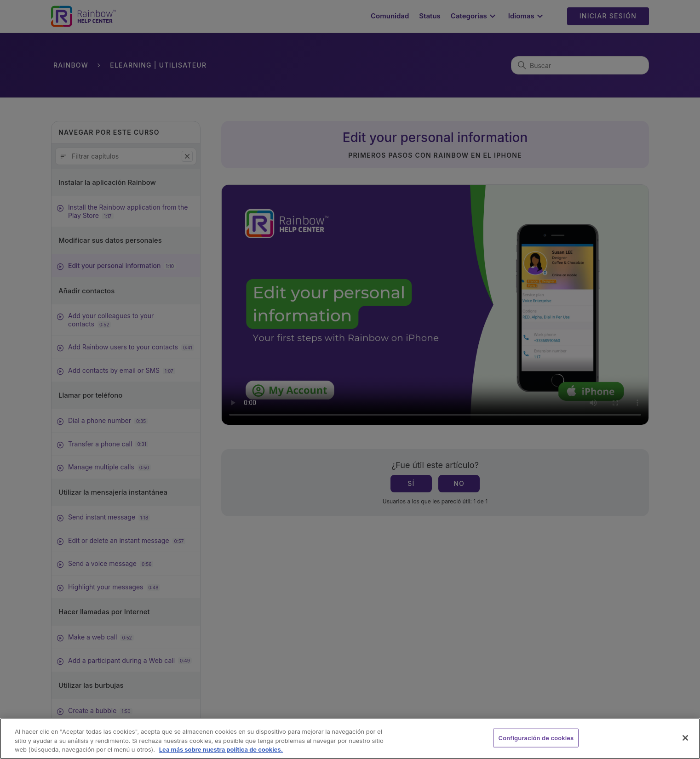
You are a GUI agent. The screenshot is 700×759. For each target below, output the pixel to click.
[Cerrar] (685, 738)
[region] (350, 739)
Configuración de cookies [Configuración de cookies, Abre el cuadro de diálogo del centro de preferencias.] (536, 737)
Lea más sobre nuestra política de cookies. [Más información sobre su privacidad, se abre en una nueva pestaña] (221, 749)
